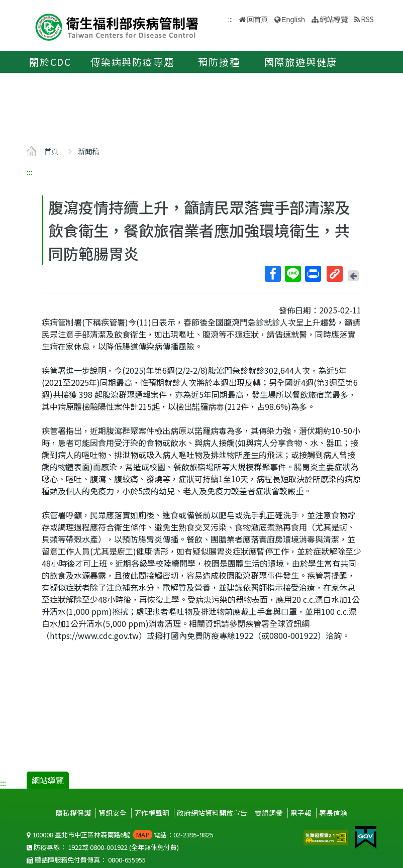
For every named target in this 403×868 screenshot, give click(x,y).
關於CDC (50, 62)
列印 (313, 274)
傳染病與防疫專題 (132, 62)
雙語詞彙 (269, 813)
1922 (75, 847)
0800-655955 (127, 860)
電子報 (301, 813)
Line (292, 274)
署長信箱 (333, 813)
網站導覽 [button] (334, 19)
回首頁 (257, 19)
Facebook (272, 274)
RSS (367, 19)
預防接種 (219, 62)
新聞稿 (88, 151)
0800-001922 (109, 847)
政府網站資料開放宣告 (212, 813)
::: (30, 172)
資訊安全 (113, 813)
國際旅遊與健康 (301, 62)
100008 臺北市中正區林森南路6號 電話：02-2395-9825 (120, 835)
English (293, 20)
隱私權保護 (73, 813)
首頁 (51, 151)
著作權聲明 (152, 813)
